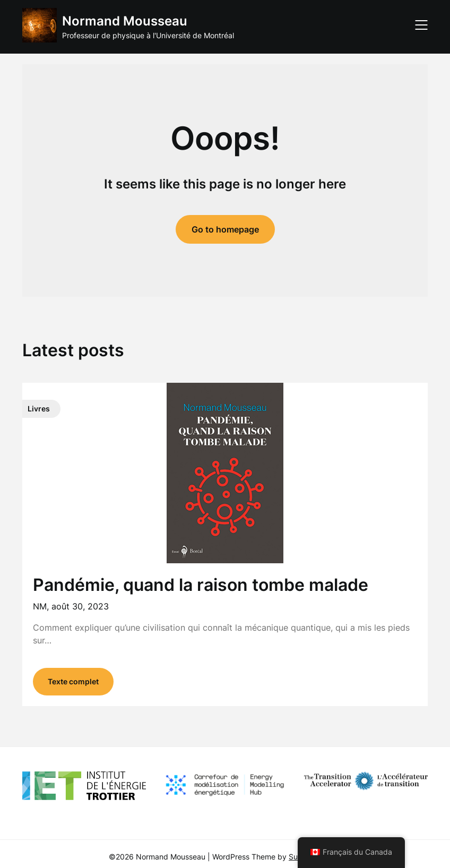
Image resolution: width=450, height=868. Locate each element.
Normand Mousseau (125, 21)
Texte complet (73, 681)
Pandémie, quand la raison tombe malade (201, 585)
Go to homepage (225, 229)
